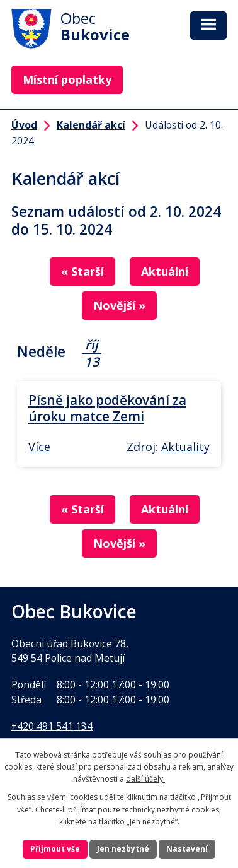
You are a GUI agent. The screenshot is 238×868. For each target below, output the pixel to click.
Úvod (24, 125)
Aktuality (185, 447)
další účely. (145, 779)
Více (39, 447)
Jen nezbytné (123, 849)
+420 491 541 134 (52, 726)
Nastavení (187, 849)
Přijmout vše (55, 849)
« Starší (82, 271)
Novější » (119, 305)
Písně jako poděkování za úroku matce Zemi (107, 408)
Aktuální (165, 271)
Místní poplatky (67, 79)
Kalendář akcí (91, 125)
